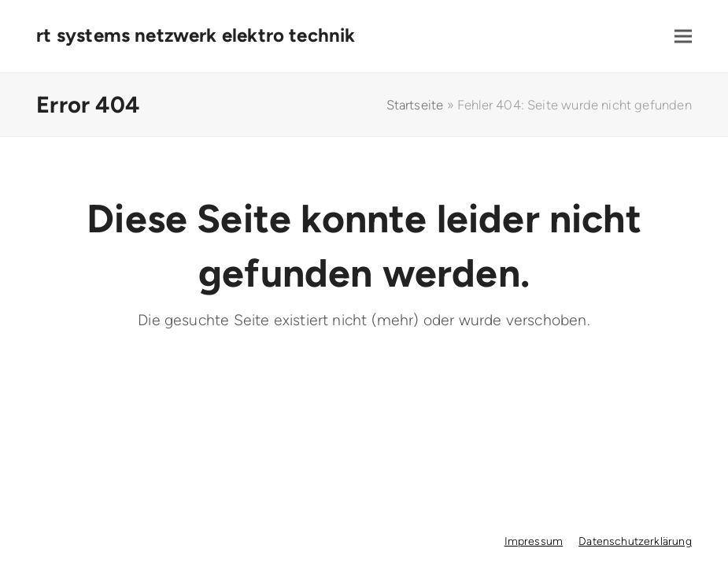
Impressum (534, 541)
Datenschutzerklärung (635, 541)
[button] (683, 37)
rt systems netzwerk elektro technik (196, 35)
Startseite (415, 105)
